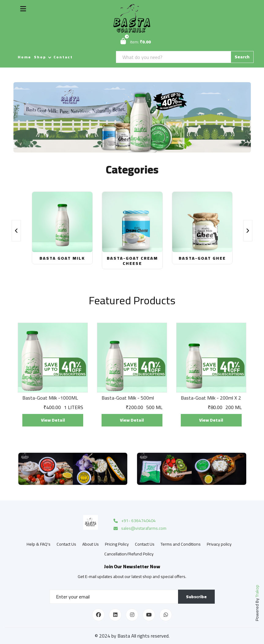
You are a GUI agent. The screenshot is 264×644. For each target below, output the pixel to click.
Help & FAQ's (39, 544)
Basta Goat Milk (62, 258)
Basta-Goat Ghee (202, 258)
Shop (40, 57)
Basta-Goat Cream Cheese (132, 261)
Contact (63, 57)
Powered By (257, 603)
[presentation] (16, 231)
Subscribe (196, 597)
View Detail (53, 420)
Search (242, 57)
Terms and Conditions (181, 544)
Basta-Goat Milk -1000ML (50, 398)
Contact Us (66, 544)
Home (24, 57)
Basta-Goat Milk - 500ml (128, 398)
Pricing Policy (117, 544)
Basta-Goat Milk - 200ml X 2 (211, 398)
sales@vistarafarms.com (139, 529)
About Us (91, 544)
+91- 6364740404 (134, 521)
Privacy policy (219, 544)
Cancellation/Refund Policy (129, 554)
